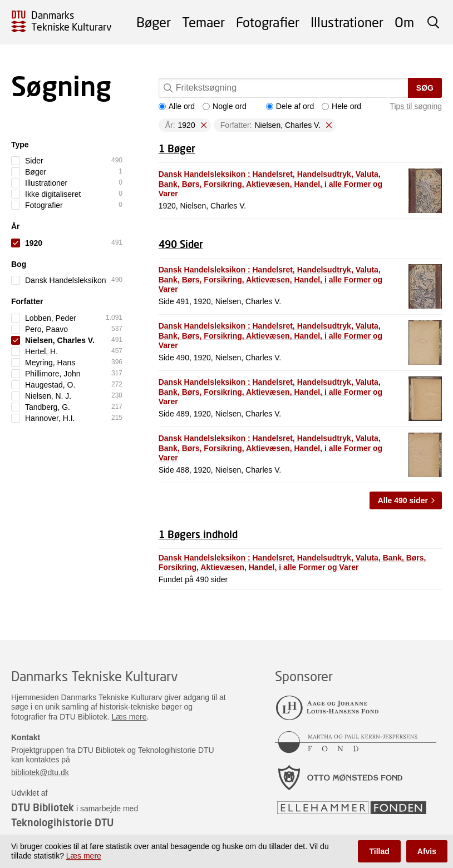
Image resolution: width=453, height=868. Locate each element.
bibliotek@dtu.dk (40, 772)
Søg (425, 88)
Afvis (427, 851)
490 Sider (181, 244)
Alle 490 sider (403, 500)
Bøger (154, 22)
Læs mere (129, 717)
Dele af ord (290, 106)
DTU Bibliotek (43, 807)
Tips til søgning (416, 106)
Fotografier (268, 22)
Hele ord (341, 106)
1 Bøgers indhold (198, 534)
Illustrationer (347, 22)
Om (404, 22)
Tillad (379, 851)
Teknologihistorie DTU (62, 822)
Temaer (203, 22)
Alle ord (177, 106)
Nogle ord (225, 106)
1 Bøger (177, 148)
